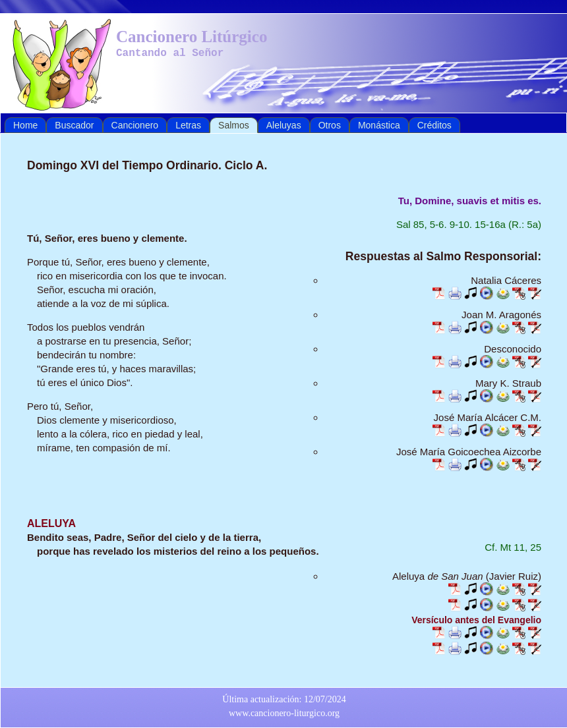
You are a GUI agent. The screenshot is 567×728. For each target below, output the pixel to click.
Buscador (74, 125)
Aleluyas (284, 125)
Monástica (379, 125)
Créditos (434, 125)
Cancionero (135, 125)
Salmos (234, 125)
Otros (330, 125)
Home (25, 125)
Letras (188, 125)
